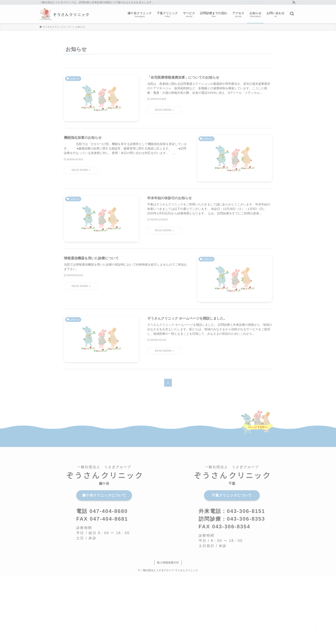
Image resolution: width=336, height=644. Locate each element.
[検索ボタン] (292, 14)
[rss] (294, 2)
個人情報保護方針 (168, 563)
